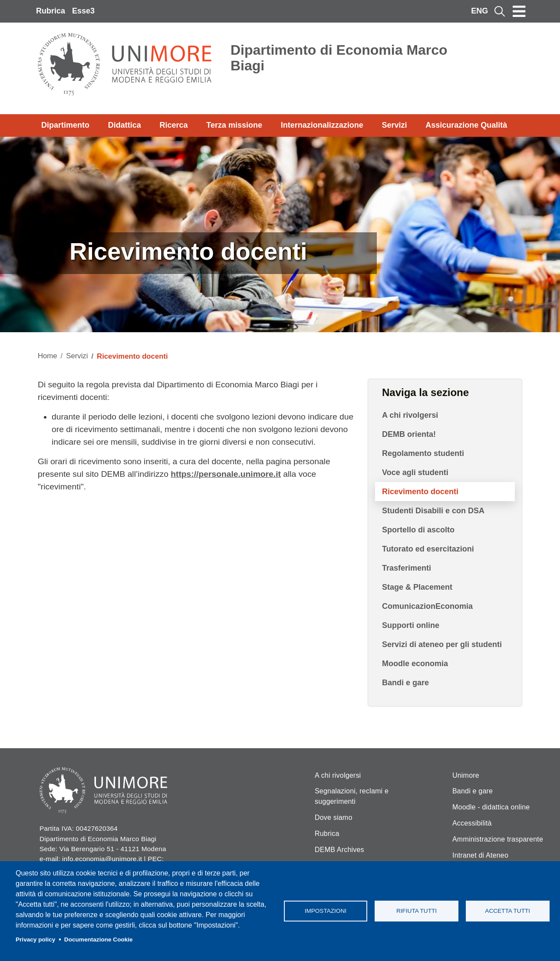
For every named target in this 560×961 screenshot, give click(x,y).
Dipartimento (65, 125)
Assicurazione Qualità (466, 125)
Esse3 (83, 11)
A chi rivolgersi (410, 415)
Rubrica (51, 11)
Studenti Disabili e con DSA (433, 511)
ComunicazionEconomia (427, 606)
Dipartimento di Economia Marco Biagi (339, 58)
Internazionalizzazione (322, 125)
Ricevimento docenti (420, 492)
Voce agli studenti (415, 472)
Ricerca (173, 125)
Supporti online (411, 625)
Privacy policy (35, 940)
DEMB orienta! (409, 434)
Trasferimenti (407, 568)
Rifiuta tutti (417, 911)
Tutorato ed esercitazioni (428, 549)
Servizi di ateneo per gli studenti (442, 644)
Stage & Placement (417, 587)
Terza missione (234, 125)
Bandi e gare (405, 683)
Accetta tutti (507, 911)
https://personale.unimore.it (226, 474)
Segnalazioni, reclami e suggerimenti (352, 796)
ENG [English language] (479, 11)
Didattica (125, 125)
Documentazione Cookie (99, 940)
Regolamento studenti (423, 453)
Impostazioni (326, 911)
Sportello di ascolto (418, 530)
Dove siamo (333, 817)
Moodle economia (415, 664)
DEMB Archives (339, 850)
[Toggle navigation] (519, 11)
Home (48, 356)
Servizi (394, 125)
